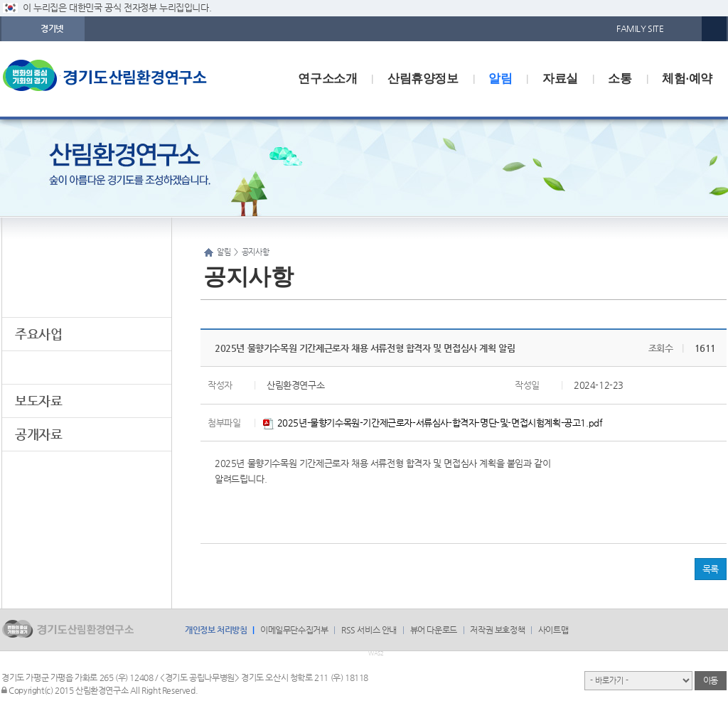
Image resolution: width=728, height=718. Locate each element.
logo (119, 79)
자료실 (560, 79)
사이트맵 (553, 630)
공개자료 (38, 434)
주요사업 (38, 334)
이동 (711, 680)
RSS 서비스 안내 (369, 630)
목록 (711, 569)
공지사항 (38, 367)
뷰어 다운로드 (434, 630)
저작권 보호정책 (497, 630)
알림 (500, 79)
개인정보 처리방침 (216, 630)
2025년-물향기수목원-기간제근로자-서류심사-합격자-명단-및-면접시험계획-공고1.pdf (433, 423)
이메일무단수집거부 (294, 630)
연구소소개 (327, 79)
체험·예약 (687, 79)
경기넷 (52, 28)
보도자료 (38, 401)
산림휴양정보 (423, 79)
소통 (620, 79)
